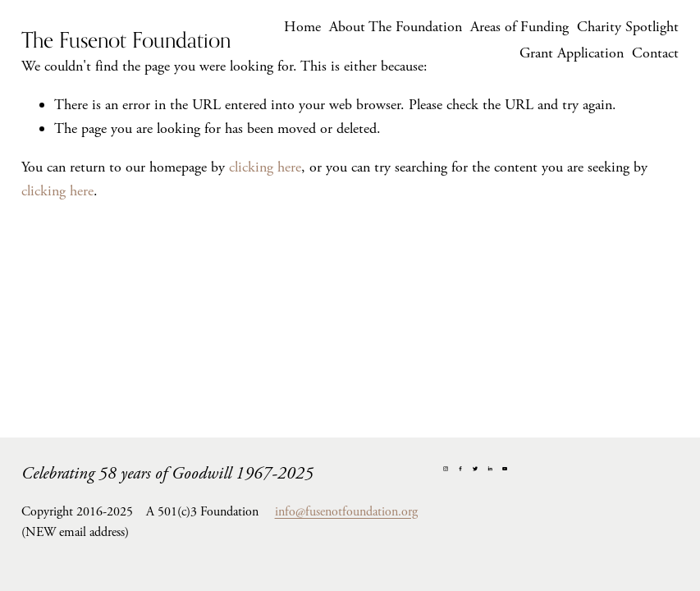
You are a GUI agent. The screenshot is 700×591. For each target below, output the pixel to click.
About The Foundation (396, 27)
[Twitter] (475, 469)
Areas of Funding (519, 27)
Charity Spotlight (628, 27)
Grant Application (572, 53)
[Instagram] (446, 469)
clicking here (265, 167)
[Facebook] (460, 469)
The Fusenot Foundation (126, 40)
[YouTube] (505, 469)
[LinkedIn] (490, 469)
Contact (655, 53)
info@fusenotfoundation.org (346, 512)
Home (302, 27)
